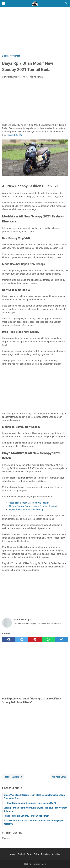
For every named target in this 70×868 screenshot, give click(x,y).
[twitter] (22, 640)
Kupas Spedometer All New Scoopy (26, 509)
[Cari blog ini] (66, 4)
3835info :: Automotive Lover (35, 864)
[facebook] (9, 640)
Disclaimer (46, 854)
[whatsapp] (48, 640)
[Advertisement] (35, 31)
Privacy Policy (33, 854)
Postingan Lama (59, 777)
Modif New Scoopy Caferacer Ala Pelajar (29, 503)
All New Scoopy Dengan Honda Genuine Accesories (34, 506)
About (13, 854)
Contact (21, 854)
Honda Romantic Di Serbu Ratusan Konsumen (26, 816)
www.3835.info (15, 135)
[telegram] (61, 640)
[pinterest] (35, 640)
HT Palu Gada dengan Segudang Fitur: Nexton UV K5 (30, 803)
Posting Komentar (37, 77)
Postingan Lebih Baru (13, 777)
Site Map (56, 854)
